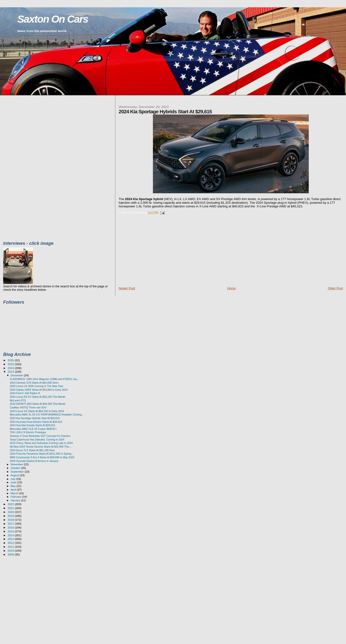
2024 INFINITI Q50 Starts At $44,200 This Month (38, 404)
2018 (11, 520)
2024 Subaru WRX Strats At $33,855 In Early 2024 (39, 390)
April (14, 490)
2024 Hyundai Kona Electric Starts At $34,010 (36, 422)
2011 (11, 547)
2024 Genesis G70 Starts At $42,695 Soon (34, 383)
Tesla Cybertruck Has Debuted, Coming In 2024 (37, 440)
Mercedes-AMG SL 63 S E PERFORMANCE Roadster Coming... (47, 415)
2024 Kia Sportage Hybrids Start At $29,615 (35, 418)
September (18, 472)
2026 (11, 360)
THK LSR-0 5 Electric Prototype (28, 432)
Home (231, 288)
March (15, 493)
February (17, 497)
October (16, 468)
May (14, 486)
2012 (11, 543)
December (17, 375)
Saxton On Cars (53, 19)
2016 (11, 527)
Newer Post (127, 288)
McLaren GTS (18, 400)
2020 (11, 512)
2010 (11, 551)
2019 (11, 516)
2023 (11, 372)
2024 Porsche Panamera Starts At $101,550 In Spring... (42, 454)
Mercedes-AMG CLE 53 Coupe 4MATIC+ (33, 429)
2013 (11, 539)
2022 (11, 504)
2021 (11, 508)
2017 (11, 524)
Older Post (335, 288)
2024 (11, 368)
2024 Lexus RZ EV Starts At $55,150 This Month (37, 397)
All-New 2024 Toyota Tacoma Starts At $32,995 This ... (41, 447)
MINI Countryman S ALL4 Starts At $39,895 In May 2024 (42, 457)
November (17, 464)
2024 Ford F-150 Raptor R (25, 393)
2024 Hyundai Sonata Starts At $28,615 (32, 425)
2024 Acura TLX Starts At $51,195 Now (32, 450)
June (14, 482)
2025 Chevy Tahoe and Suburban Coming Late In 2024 (41, 443)
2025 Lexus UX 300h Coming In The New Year (36, 386)
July (14, 479)
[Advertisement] (155, 252)
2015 (11, 531)
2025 (11, 364)
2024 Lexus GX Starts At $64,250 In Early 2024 (37, 411)
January (16, 500)
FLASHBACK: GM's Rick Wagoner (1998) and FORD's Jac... (44, 379)
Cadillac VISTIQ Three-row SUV (28, 407)
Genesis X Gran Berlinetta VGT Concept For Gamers (40, 436)
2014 (11, 535)
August (15, 475)
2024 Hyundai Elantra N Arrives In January (34, 461)
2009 (11, 554)
